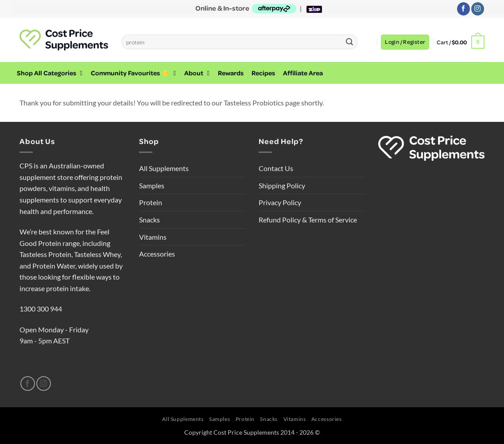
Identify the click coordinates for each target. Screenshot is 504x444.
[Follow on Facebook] (463, 9)
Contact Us (276, 168)
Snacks (149, 220)
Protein (151, 202)
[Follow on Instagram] (478, 9)
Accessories (157, 254)
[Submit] (349, 42)
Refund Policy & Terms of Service (308, 220)
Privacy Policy (280, 202)
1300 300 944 (41, 309)
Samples (152, 185)
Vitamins (153, 237)
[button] (405, 42)
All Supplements (164, 168)
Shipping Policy (282, 185)
